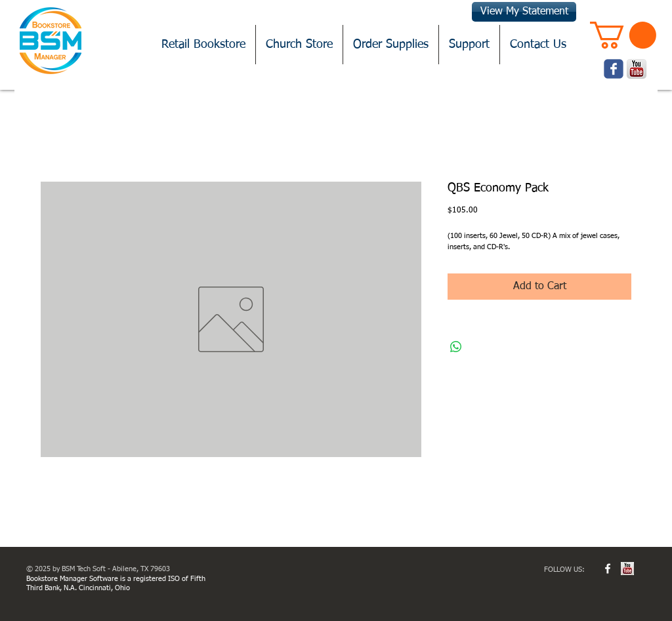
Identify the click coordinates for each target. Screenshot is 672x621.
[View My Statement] (524, 12)
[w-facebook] (608, 569)
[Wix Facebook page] (614, 69)
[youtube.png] (637, 69)
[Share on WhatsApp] (456, 347)
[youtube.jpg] (627, 569)
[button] (623, 35)
